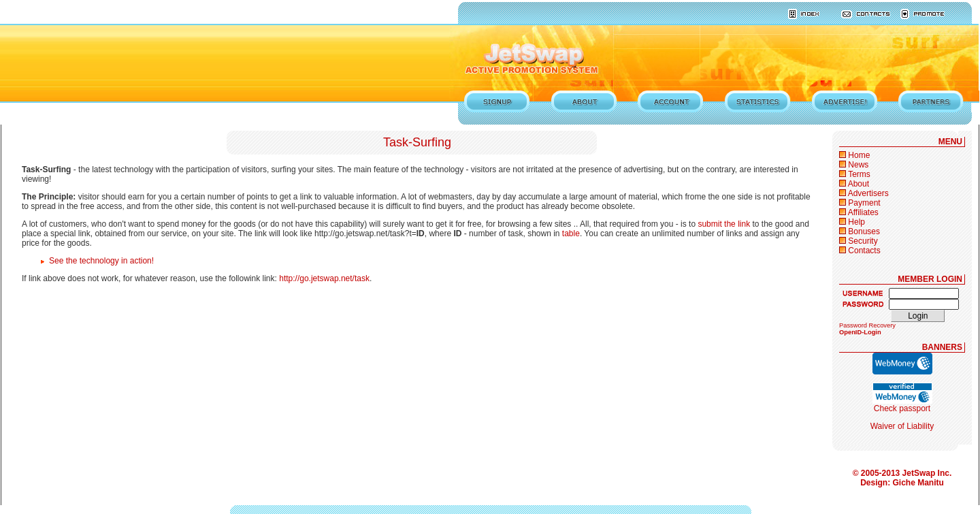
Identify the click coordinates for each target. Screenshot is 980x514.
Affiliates (863, 212)
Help (856, 222)
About (859, 184)
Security (863, 241)
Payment (864, 203)
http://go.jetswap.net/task (324, 278)
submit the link (724, 224)
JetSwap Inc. (927, 473)
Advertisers (868, 193)
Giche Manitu (918, 483)
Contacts (864, 251)
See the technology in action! (101, 261)
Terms (859, 174)
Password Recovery (867, 325)
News (858, 165)
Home (859, 155)
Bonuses (864, 231)
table (571, 234)
